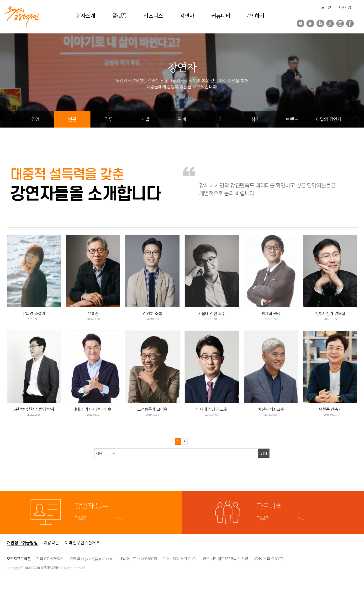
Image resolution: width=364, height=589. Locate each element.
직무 (109, 119)
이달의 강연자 (329, 119)
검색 (264, 453)
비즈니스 (153, 16)
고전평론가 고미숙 (152, 409)
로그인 (326, 7)
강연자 (187, 16)
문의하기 (254, 16)
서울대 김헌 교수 (212, 313)
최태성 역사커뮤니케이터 (93, 409)
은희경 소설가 (34, 313)
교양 (219, 119)
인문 (72, 119)
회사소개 (85, 16)
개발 (145, 119)
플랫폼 (119, 16)
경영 (35, 119)
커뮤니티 (221, 16)
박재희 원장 (271, 313)
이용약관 (51, 542)
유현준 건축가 (330, 409)
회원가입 (344, 7)
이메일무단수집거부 (82, 542)
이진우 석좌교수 (271, 409)
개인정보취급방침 (22, 542)
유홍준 (93, 313)
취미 (255, 119)
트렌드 (292, 119)
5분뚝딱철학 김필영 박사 (34, 409)
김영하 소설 (152, 313)
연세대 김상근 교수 (212, 409)
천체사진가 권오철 (330, 313)
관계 (182, 119)
